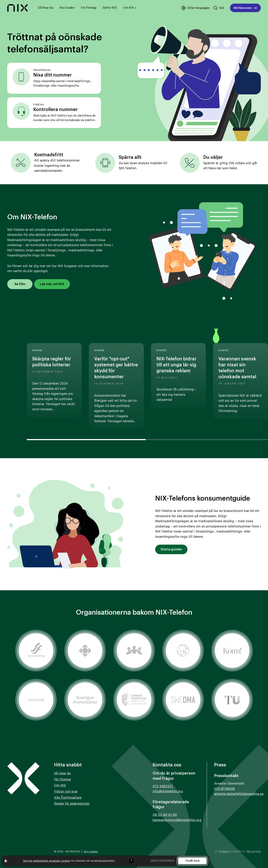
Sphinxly (224, 852)
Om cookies (91, 852)
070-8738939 (224, 789)
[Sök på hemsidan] (219, 8)
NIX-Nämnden (245, 8)
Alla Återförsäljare (68, 798)
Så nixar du (62, 773)
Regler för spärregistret (72, 804)
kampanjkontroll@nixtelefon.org (177, 820)
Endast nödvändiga (163, 860)
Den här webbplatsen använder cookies (47, 861)
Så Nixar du (46, 8)
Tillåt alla (192, 861)
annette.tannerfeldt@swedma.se (239, 794)
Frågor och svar (66, 791)
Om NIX (130, 8)
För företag (89, 8)
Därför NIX (110, 8)
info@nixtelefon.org (168, 791)
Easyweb (254, 852)
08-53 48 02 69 (165, 815)
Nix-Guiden (67, 8)
